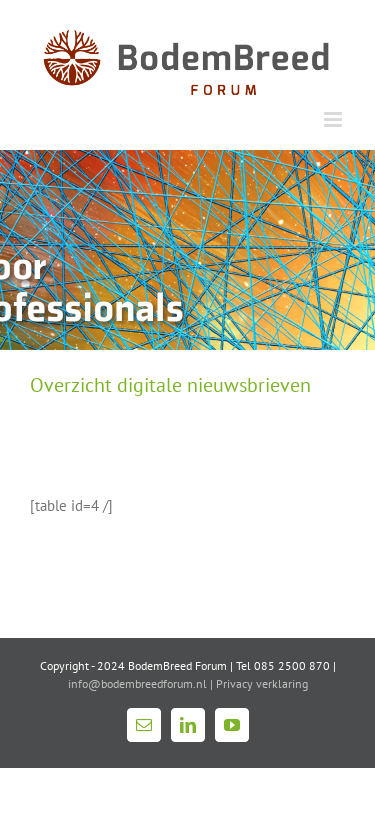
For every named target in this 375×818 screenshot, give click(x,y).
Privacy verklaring (262, 683)
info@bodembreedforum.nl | (142, 683)
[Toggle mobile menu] (334, 119)
